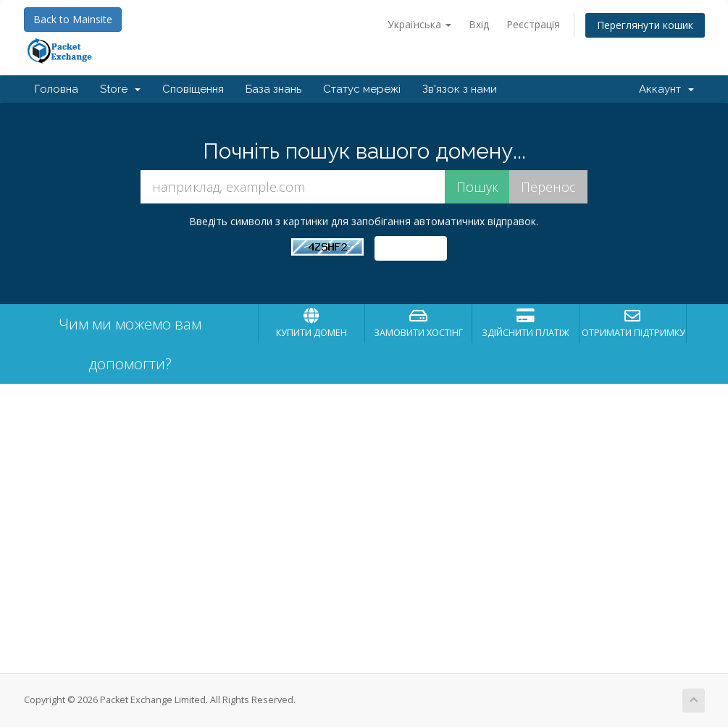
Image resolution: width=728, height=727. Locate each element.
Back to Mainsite (73, 19)
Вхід (479, 24)
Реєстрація (533, 24)
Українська (419, 24)
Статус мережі (362, 89)
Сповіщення (193, 89)
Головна (57, 89)
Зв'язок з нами (460, 89)
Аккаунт (666, 89)
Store (120, 89)
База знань (273, 89)
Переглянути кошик (645, 25)
